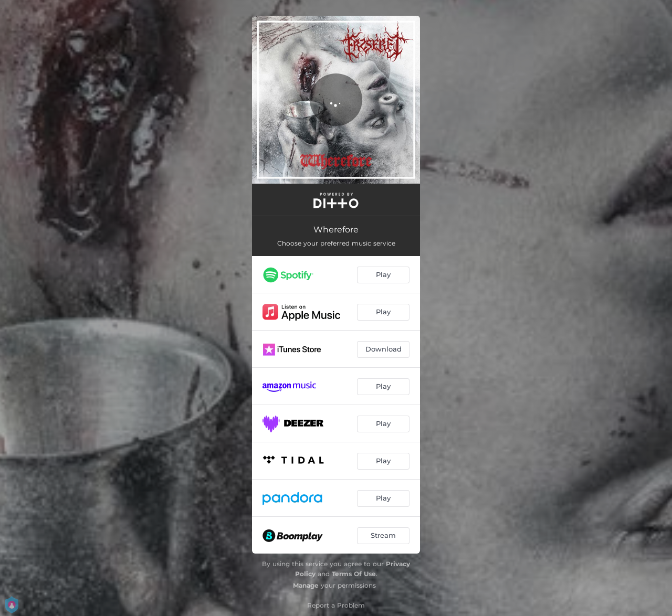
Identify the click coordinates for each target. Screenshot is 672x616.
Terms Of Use (354, 574)
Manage (306, 585)
